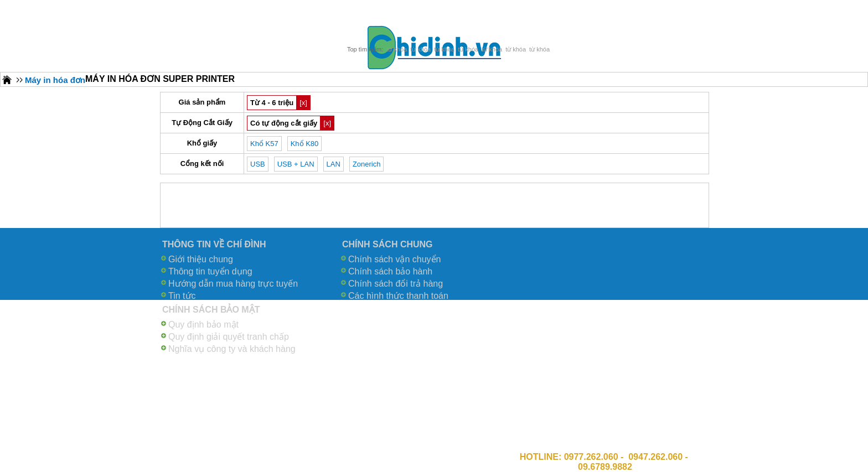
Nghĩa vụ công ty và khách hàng (232, 349)
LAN (334, 164)
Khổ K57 (264, 144)
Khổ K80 (305, 144)
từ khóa (397, 49)
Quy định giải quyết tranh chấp (229, 337)
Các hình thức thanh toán (398, 296)
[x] (303, 103)
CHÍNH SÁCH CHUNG (387, 244)
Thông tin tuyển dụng (210, 271)
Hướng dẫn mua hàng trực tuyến (233, 284)
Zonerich (367, 164)
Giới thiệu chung (201, 259)
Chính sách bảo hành (390, 271)
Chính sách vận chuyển (394, 259)
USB (258, 164)
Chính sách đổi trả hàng (396, 284)
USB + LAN (296, 164)
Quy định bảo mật (203, 325)
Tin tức (182, 296)
